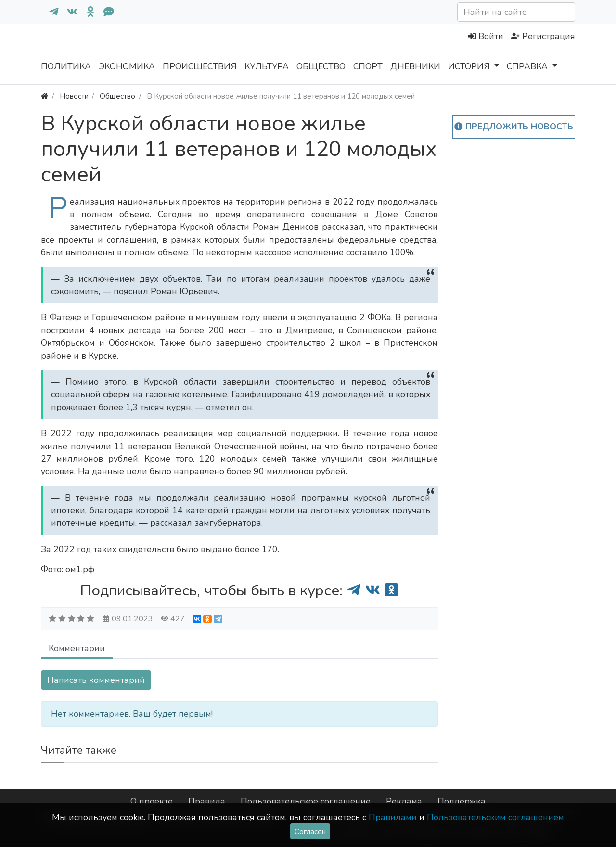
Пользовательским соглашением (495, 817)
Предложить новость (514, 127)
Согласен (310, 831)
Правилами (393, 817)
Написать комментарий (96, 680)
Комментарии (77, 648)
